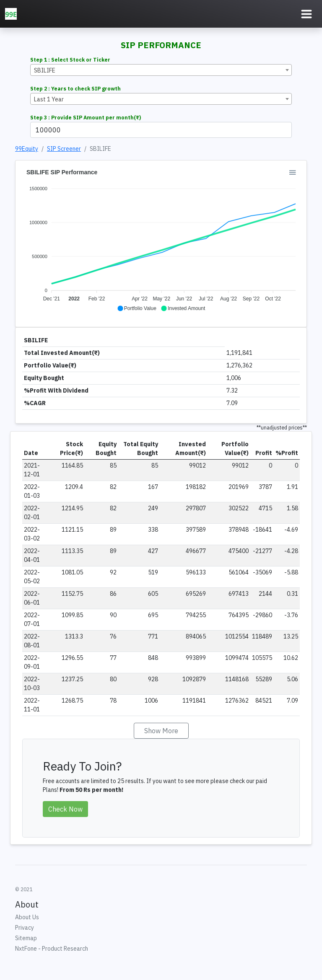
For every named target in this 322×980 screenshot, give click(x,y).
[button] (137, 308)
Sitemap (26, 938)
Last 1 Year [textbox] (49, 99)
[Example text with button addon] (161, 130)
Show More (161, 731)
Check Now (65, 809)
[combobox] (161, 70)
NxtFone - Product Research (52, 949)
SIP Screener (64, 149)
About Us (27, 917)
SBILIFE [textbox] (45, 70)
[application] (161, 240)
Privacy (25, 928)
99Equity (27, 149)
